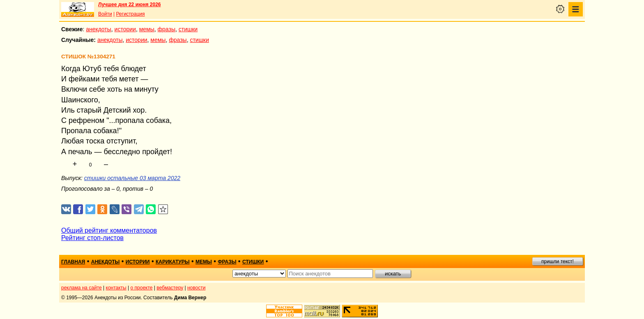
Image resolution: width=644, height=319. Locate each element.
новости (196, 288)
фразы (167, 29)
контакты (116, 288)
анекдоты (99, 29)
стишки (188, 29)
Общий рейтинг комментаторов (109, 230)
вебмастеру (170, 288)
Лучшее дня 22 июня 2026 (130, 5)
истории (125, 29)
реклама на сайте (82, 288)
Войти (105, 14)
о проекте (142, 288)
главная (73, 262)
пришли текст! (558, 261)
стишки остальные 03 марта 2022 (132, 178)
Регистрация (130, 14)
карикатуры (173, 262)
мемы (147, 29)
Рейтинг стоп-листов (92, 238)
